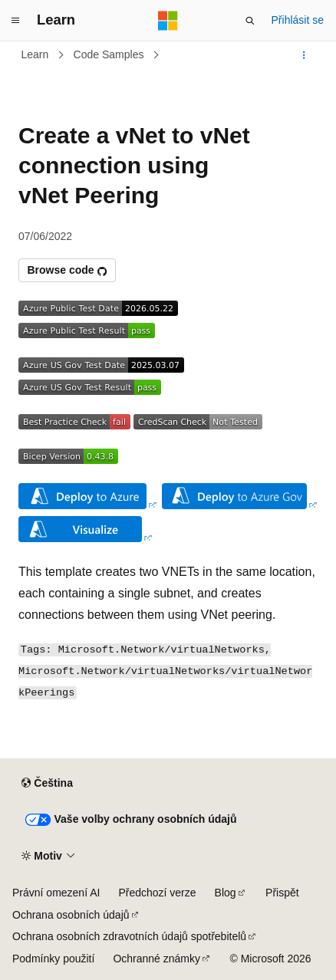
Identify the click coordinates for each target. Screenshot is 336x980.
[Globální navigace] (15, 21)
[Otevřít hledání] (250, 21)
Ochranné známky (156, 959)
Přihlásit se (298, 20)
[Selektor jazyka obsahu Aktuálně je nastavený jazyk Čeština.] (47, 784)
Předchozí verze (157, 893)
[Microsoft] (168, 21)
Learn (35, 54)
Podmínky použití (53, 959)
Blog (226, 893)
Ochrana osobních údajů (71, 915)
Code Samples (109, 54)
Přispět (282, 893)
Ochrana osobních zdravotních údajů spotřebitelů (129, 936)
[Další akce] (304, 55)
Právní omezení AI (56, 893)
